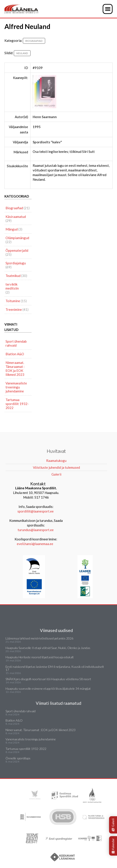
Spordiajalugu (16, 263)
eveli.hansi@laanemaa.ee (35, 544)
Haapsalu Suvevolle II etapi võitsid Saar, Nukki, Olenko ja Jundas (48, 648)
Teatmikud (13, 276)
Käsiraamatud (16, 217)
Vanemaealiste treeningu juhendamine (16, 387)
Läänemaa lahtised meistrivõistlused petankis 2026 (39, 638)
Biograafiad (34, 41)
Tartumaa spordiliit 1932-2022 (17, 404)
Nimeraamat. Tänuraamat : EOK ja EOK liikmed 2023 (15, 369)
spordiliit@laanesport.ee (36, 511)
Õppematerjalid (17, 250)
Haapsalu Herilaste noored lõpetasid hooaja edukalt (40, 657)
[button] (108, 9)
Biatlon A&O (15, 354)
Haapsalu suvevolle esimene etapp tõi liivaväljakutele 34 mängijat (48, 688)
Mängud (12, 229)
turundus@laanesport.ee (36, 530)
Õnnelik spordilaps (18, 758)
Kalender (113, 846)
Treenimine (14, 309)
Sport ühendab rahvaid (16, 343)
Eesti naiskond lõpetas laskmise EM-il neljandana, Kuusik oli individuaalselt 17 (55, 668)
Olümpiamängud (17, 238)
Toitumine (13, 301)
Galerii (113, 825)
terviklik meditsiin (12, 286)
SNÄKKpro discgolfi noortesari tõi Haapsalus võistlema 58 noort (48, 679)
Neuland (22, 53)
